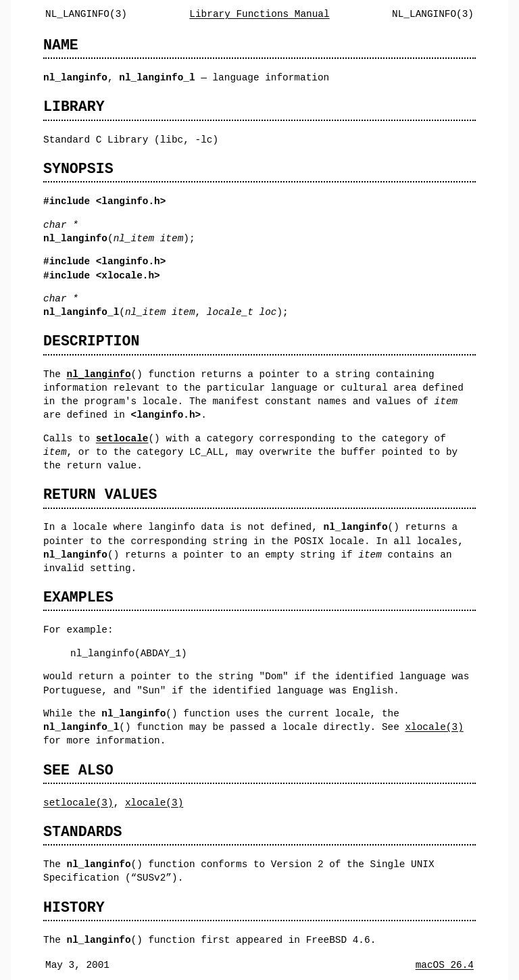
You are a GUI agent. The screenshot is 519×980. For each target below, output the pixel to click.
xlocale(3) (434, 727)
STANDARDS (83, 832)
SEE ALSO (78, 770)
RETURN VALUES (100, 494)
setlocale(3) (78, 803)
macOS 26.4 (445, 965)
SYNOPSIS (78, 169)
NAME (61, 45)
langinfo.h (130, 201)
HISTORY (74, 907)
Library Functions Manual (259, 14)
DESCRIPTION (91, 341)
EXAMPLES (78, 597)
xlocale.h (128, 275)
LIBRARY (74, 106)
